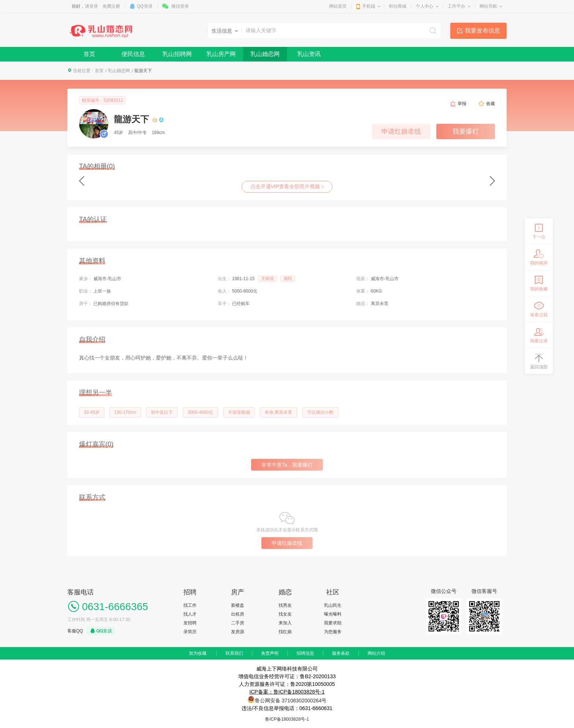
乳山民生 (333, 605)
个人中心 (425, 6)
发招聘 (190, 623)
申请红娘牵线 (401, 131)
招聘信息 (305, 653)
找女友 (285, 614)
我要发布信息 (482, 31)
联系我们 (234, 653)
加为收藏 (198, 653)
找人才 (190, 614)
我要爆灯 (466, 131)
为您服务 (333, 632)
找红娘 (285, 632)
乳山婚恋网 (265, 54)
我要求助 (333, 623)
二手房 (238, 623)
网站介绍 (376, 653)
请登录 (92, 6)
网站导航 (488, 6)
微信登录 (180, 6)
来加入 (285, 623)
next (492, 181)
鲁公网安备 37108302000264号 (291, 701)
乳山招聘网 (177, 54)
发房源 (238, 632)
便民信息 (133, 54)
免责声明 (270, 653)
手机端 (369, 6)
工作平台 (456, 6)
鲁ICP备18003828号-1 (287, 719)
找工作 (190, 605)
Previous (82, 181)
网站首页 (338, 6)
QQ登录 (145, 6)
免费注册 (111, 6)
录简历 (190, 632)
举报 (462, 104)
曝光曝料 (333, 614)
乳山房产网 (221, 54)
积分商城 (398, 6)
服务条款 (341, 653)
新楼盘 (238, 605)
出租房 (238, 614)
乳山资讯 (309, 54)
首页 (89, 54)
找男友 (285, 605)
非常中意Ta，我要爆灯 (287, 465)
